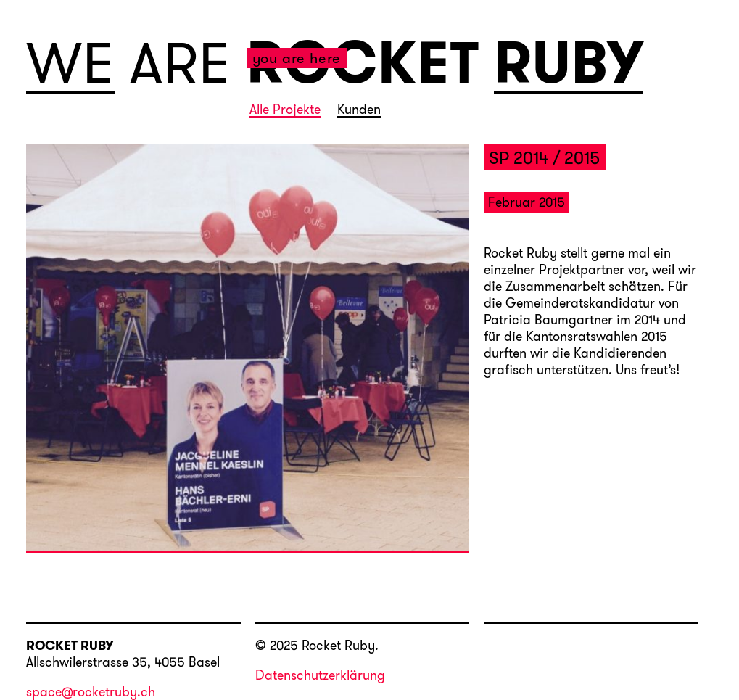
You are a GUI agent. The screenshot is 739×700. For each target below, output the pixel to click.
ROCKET (363, 62)
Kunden (359, 110)
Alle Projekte (285, 110)
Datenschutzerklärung (320, 675)
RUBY (569, 64)
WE (71, 63)
